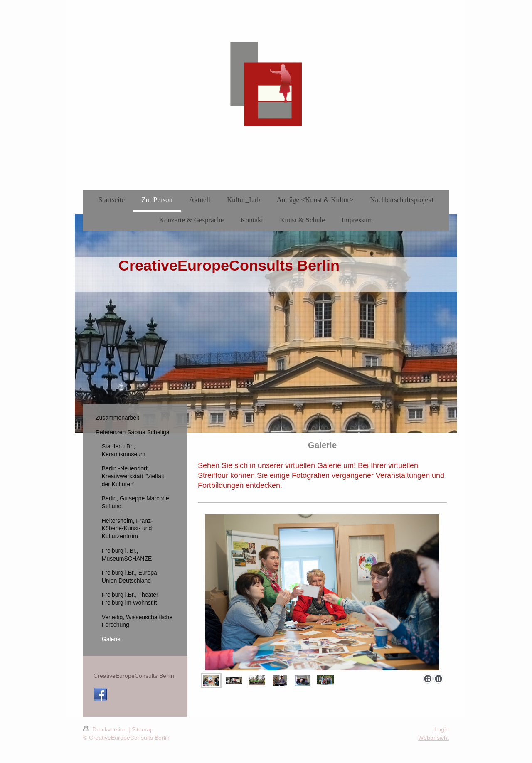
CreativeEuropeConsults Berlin (134, 676)
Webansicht (433, 738)
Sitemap (143, 729)
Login (442, 729)
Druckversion (106, 729)
